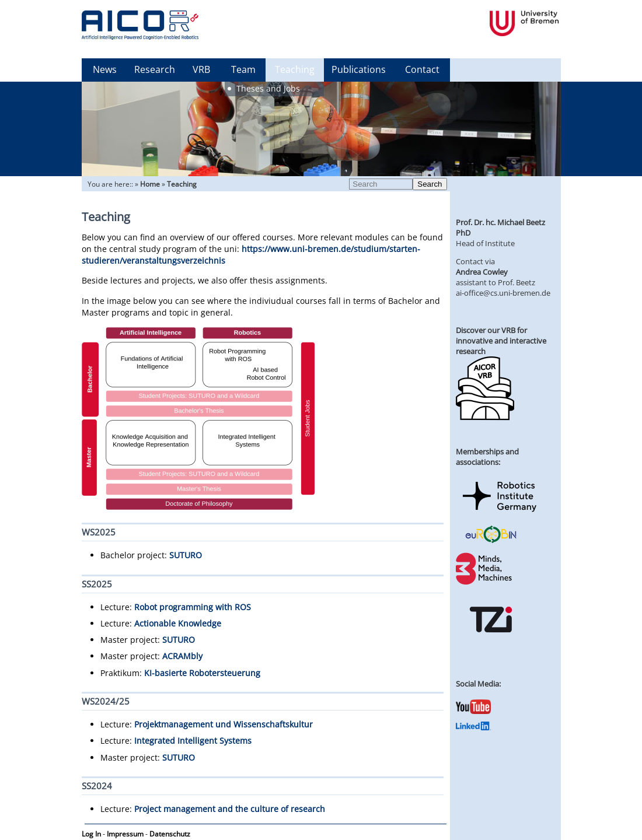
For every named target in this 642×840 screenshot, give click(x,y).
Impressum (125, 834)
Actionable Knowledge (178, 623)
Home (150, 184)
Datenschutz (170, 834)
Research (155, 69)
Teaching (295, 69)
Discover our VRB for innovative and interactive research (501, 341)
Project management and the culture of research (230, 809)
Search (430, 184)
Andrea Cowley (482, 272)
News (105, 69)
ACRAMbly (182, 656)
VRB (201, 69)
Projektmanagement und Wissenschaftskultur (224, 724)
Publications (359, 69)
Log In (91, 834)
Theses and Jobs (268, 88)
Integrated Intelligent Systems (193, 741)
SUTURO (186, 555)
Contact (422, 69)
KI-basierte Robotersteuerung (202, 673)
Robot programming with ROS (193, 607)
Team (243, 69)
